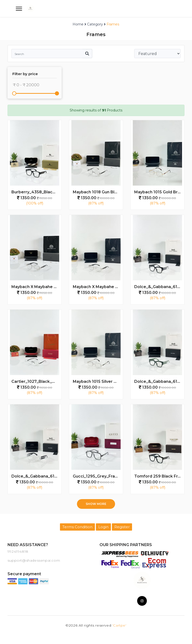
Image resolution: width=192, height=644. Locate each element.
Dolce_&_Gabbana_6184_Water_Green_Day (159, 381)
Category (95, 24)
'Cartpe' (119, 625)
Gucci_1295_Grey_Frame (97, 476)
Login (103, 527)
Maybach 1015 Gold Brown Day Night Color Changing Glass (159, 192)
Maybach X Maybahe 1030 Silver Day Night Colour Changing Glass (36, 287)
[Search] (47, 54)
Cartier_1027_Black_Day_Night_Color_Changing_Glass (36, 381)
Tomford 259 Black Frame (159, 476)
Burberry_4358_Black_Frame (36, 192)
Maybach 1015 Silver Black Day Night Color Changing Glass (98, 381)
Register (122, 527)
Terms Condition (77, 527)
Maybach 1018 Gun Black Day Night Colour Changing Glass (98, 192)
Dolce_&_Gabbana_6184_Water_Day (36, 476)
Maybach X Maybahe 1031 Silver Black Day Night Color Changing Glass (98, 287)
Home (78, 24)
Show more (96, 504)
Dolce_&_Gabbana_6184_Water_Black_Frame (159, 287)
